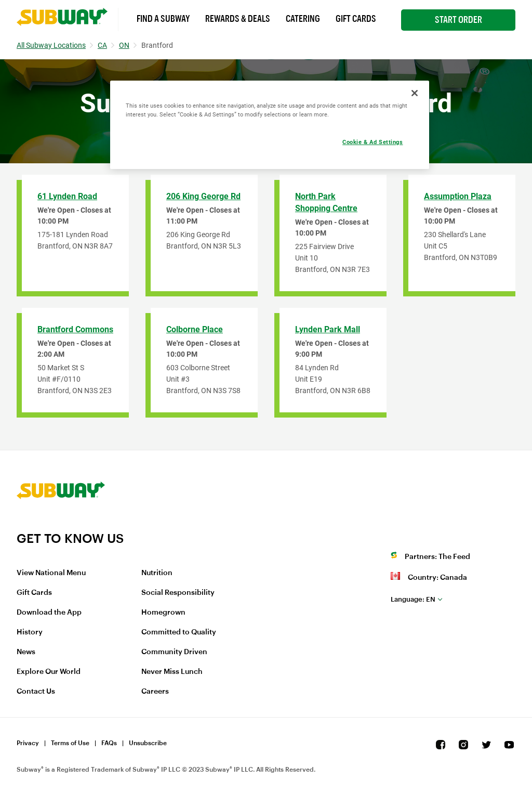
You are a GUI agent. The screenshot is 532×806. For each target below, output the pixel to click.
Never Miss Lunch (172, 672)
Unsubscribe (148, 743)
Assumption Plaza (458, 196)
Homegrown (163, 613)
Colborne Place (195, 329)
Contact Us (36, 692)
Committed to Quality (179, 632)
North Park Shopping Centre (326, 202)
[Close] (415, 93)
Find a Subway (163, 19)
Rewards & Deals (238, 19)
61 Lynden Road (67, 196)
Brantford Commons (75, 329)
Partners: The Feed (437, 557)
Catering (303, 19)
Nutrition (157, 573)
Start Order (458, 20)
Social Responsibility (178, 593)
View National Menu (51, 573)
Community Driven (174, 652)
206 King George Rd (203, 196)
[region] (270, 125)
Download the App (49, 613)
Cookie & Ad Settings (373, 142)
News (26, 652)
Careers (155, 692)
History (30, 632)
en (413, 599)
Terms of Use (70, 743)
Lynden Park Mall (328, 329)
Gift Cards (356, 19)
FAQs (109, 743)
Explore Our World (49, 672)
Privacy (28, 743)
